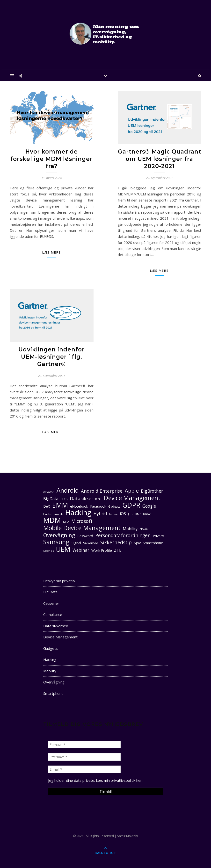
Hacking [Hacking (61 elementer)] (78, 513)
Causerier (51, 603)
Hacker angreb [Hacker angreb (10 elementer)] (53, 514)
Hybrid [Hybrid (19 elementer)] (100, 513)
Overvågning (54, 682)
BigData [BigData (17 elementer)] (51, 499)
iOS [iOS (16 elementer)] (123, 514)
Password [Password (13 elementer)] (85, 536)
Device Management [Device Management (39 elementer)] (132, 498)
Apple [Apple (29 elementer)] (132, 491)
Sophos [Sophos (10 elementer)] (49, 551)
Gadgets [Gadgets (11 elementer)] (114, 507)
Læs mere (52, 252)
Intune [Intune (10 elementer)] (113, 514)
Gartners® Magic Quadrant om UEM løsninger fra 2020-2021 (160, 159)
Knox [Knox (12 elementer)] (147, 514)
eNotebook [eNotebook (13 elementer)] (79, 506)
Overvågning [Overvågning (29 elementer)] (59, 535)
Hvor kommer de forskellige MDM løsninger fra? (51, 159)
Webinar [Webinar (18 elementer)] (81, 550)
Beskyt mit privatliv (59, 581)
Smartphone (53, 693)
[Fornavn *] (84, 745)
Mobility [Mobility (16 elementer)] (130, 529)
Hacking (50, 659)
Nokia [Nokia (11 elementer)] (144, 529)
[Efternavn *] (84, 757)
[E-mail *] (84, 769)
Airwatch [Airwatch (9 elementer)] (49, 492)
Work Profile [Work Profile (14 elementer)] (102, 550)
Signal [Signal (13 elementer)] (76, 543)
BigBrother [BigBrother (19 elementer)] (152, 491)
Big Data (50, 592)
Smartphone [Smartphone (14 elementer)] (153, 543)
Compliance (53, 614)
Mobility (50, 671)
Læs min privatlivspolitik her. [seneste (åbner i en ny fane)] (119, 780)
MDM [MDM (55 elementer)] (52, 520)
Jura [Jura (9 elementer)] (131, 514)
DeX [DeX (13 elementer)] (47, 506)
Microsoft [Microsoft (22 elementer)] (82, 521)
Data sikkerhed (56, 626)
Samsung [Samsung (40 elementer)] (56, 542)
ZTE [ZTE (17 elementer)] (118, 550)
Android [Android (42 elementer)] (68, 490)
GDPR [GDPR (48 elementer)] (131, 505)
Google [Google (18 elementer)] (149, 506)
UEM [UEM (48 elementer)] (63, 549)
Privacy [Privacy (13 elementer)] (158, 536)
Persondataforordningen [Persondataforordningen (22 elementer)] (123, 536)
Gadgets (51, 648)
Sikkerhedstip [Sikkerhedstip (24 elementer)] (116, 542)
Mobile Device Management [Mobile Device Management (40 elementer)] (82, 528)
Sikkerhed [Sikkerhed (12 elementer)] (91, 543)
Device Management (60, 637)
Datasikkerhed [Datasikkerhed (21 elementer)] (86, 498)
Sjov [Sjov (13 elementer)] (137, 543)
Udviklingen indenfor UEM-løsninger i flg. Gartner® (51, 357)
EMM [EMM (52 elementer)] (60, 505)
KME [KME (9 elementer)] (138, 514)
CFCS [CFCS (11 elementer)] (64, 499)
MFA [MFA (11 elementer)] (66, 522)
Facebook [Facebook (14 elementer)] (98, 506)
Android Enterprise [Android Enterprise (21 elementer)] (102, 491)
